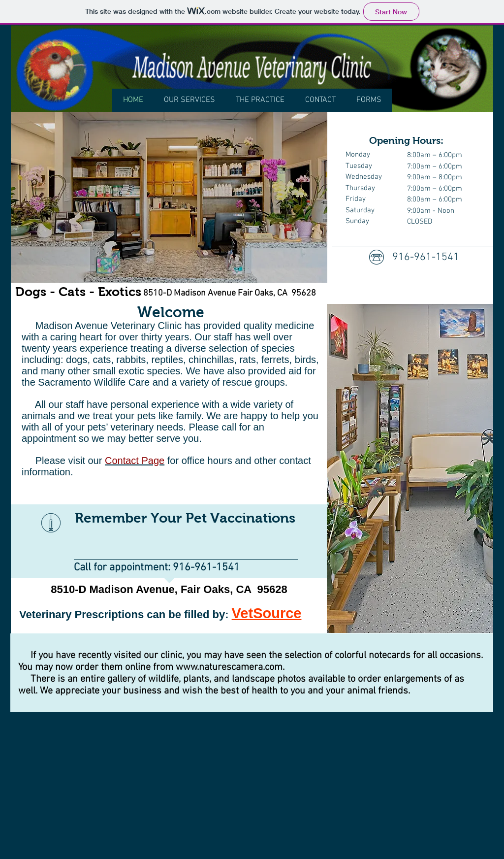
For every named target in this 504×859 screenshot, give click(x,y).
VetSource (267, 613)
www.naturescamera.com (229, 667)
